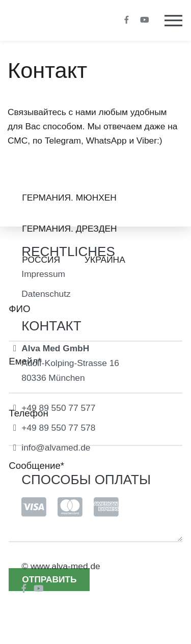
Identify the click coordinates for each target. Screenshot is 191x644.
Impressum (43, 274)
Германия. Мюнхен (69, 198)
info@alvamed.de (56, 447)
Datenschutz (46, 294)
